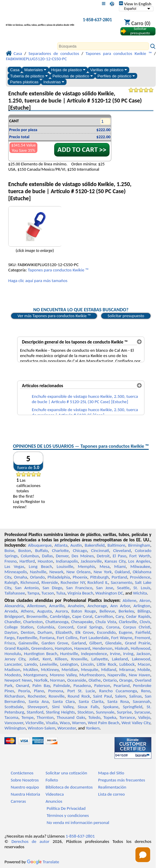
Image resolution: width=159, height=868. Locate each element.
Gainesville (28, 643)
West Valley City (136, 723)
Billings (144, 611)
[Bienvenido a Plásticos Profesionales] (40, 21)
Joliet (34, 659)
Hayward (82, 648)
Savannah (141, 701)
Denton (28, 632)
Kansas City (115, 561)
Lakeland (120, 659)
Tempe (28, 717)
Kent (47, 659)
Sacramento (121, 582)
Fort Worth (140, 556)
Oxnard (23, 685)
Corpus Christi (137, 627)
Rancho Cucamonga (118, 691)
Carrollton (104, 616)
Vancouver (14, 723)
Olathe (95, 680)
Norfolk (41, 680)
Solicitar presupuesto (126, 316)
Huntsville (69, 654)
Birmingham (139, 545)
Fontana (47, 638)
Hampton (63, 648)
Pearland (122, 685)
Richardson (14, 696)
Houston (45, 561)
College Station (19, 627)
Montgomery (35, 675)
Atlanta (61, 545)
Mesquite (90, 670)
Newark (56, 572)
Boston (25, 551)
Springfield (132, 707)
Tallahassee (15, 593)
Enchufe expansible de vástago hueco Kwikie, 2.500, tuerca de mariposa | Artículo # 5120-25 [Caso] (85, 412)
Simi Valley (63, 707)
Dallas (47, 556)
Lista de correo (111, 794)
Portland (119, 577)
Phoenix (80, 577)
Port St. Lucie (81, 691)
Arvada (11, 611)
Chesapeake (82, 622)
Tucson (48, 593)
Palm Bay (41, 685)
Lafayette (100, 659)
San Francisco (79, 588)
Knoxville (79, 659)
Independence (94, 654)
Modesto (13, 675)
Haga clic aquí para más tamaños (38, 281)
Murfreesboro (92, 675)
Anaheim (76, 606)
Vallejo (144, 717)
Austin (76, 545)
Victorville (34, 723)
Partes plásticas (24, 82)
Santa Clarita (91, 701)
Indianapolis (67, 561)
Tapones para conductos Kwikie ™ (58, 270)
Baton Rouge (83, 611)
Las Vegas (14, 566)
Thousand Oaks (71, 717)
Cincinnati (100, 551)
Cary (120, 616)
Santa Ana (39, 701)
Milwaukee (140, 566)
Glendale (114, 643)
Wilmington (15, 728)
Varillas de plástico (109, 70)
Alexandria (14, 606)
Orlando (37, 577)
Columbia (46, 627)
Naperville (117, 675)
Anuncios (54, 801)
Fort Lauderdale (94, 638)
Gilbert (96, 643)
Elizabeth (64, 632)
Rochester (37, 696)
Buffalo (41, 551)
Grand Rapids (17, 648)
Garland (79, 643)
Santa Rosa (118, 701)
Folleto (52, 780)
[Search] (103, 46)
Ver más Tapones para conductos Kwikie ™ (54, 316)
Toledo (94, 717)
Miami (120, 566)
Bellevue (107, 611)
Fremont (143, 638)
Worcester (67, 728)
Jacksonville (91, 561)
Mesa (105, 566)
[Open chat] (143, 855)
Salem (121, 696)
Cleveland (122, 551)
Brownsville (37, 616)
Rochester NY (73, 582)
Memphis (87, 566)
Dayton (11, 632)
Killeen (61, 659)
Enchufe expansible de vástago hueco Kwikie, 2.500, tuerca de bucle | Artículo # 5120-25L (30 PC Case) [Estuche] (85, 399)
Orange (126, 680)
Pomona (56, 691)
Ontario (110, 680)
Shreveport (37, 707)
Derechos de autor (30, 841)
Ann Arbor (120, 606)
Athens (27, 611)
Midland (109, 670)
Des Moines (83, 556)
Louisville (65, 566)
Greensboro (42, 648)
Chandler (12, 622)
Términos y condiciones (68, 815)
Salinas (135, 696)
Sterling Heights (60, 712)
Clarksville (128, 622)
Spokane (111, 707)
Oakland (122, 572)
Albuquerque (40, 545)
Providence (140, 577)
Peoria (24, 691)
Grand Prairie (138, 643)
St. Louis (142, 588)
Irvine (115, 654)
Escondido (106, 632)
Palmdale (62, 685)
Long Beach (40, 566)
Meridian (70, 670)
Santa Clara (64, 701)
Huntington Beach (40, 654)
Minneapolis (16, 572)
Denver (62, 556)
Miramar (127, 670)
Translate (43, 862)
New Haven (140, 675)
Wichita (140, 593)
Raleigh (11, 582)
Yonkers (93, 728)
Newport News (18, 680)
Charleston (33, 622)
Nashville (38, 572)
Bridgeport (14, 616)
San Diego (52, 588)
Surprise (124, 712)
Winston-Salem (42, 728)
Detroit (103, 556)
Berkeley (126, 611)
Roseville (57, 696)
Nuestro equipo (25, 787)
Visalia (52, 723)
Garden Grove (55, 643)
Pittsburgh (99, 577)
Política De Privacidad (66, 808)
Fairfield (143, 632)
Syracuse (142, 712)
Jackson (143, 654)
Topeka (110, 717)
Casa (15, 70)
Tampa (33, 593)
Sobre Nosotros (25, 780)
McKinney (50, 670)
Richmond (29, 582)
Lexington (69, 664)
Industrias (54, 82)
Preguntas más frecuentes (121, 780)
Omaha (20, 577)
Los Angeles (139, 561)
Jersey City (15, 659)
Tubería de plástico (29, 76)
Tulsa (61, 593)
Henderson (102, 648)
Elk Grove (85, 632)
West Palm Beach (103, 723)
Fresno (10, 561)
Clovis (145, 622)
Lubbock (127, 664)
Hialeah (122, 648)
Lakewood (141, 659)
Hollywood (140, 648)
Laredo (31, 664)
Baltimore (116, 545)
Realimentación (112, 787)
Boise (9, 551)
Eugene (126, 632)
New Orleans (78, 572)
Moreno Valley (63, 675)
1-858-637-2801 (97, 20)
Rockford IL (98, 582)
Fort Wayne (122, 638)
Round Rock (79, 696)
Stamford (35, 712)
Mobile (144, 670)
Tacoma (11, 717)
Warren (79, 723)
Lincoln (87, 664)
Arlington (142, 606)
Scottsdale (14, 707)
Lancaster (13, 664)
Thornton (45, 717)
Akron (145, 600)
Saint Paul (102, 696)
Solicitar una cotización (66, 773)
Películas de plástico (72, 76)
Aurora (62, 611)
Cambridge (60, 616)
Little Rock (107, 664)
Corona (113, 627)
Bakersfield (95, 545)
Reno (146, 691)
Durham (45, 632)
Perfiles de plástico (116, 76)
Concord (66, 627)
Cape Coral (82, 616)
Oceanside (77, 680)
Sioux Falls (88, 707)
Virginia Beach (80, 593)
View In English (135, 4)
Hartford (27, 561)
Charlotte (60, 551)
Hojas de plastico (68, 70)
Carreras (19, 801)
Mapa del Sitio (111, 773)
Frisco (10, 643)
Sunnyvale (105, 712)
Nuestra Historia (26, 794)
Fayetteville (27, 638)
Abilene (129, 600)
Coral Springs (90, 627)
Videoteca (55, 794)
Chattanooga (57, 622)
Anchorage (97, 606)
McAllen (31, 670)
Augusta (44, 611)
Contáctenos (22, 773)
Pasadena (82, 685)
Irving (128, 654)
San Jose (105, 588)
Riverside (50, 582)
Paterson (102, 685)
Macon (144, 664)
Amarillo (57, 606)
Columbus (30, 556)
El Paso (120, 556)
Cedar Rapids (138, 616)
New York (103, 572)
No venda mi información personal (78, 823)
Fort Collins (67, 638)
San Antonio (27, 588)
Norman (58, 680)
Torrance (127, 717)
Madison (12, 670)
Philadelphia (59, 577)
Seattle (123, 588)
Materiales (35, 70)
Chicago (80, 551)
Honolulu (13, 654)
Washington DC (109, 593)
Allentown (36, 606)
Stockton (85, 712)
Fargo (9, 638)
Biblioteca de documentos (69, 787)
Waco (65, 723)
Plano (39, 691)
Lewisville (48, 664)
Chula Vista (106, 622)
